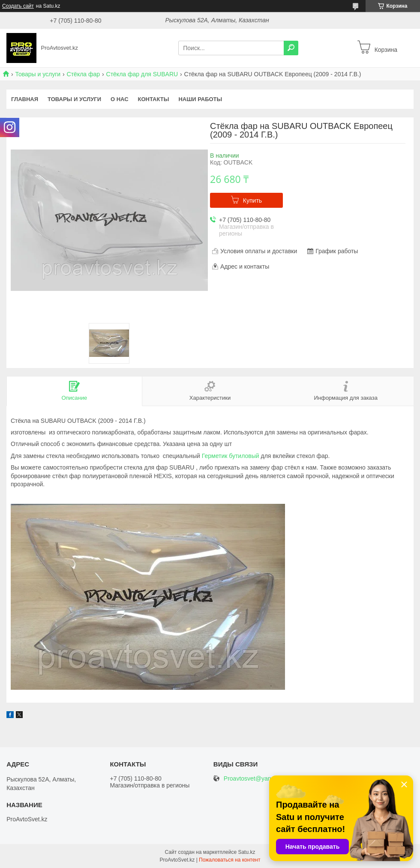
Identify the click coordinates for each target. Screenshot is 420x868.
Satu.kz (246, 852)
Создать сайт (18, 6)
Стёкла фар (84, 74)
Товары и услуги (38, 74)
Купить (252, 201)
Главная (25, 99)
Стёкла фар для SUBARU (142, 74)
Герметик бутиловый (231, 456)
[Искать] (291, 48)
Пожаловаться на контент (229, 860)
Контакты (154, 99)
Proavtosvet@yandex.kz (256, 779)
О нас (120, 99)
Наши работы (200, 99)
